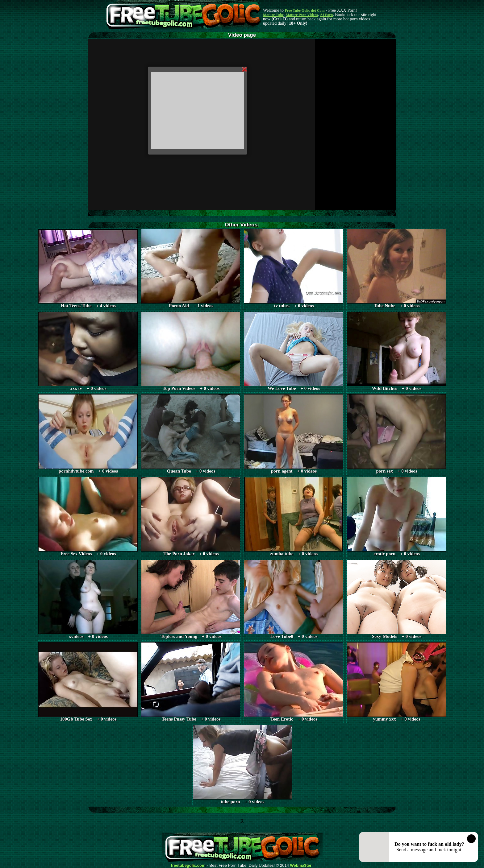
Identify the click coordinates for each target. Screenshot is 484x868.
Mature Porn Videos (302, 15)
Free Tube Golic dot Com (305, 10)
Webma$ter (301, 866)
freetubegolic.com (188, 866)
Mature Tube (273, 15)
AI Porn (327, 15)
